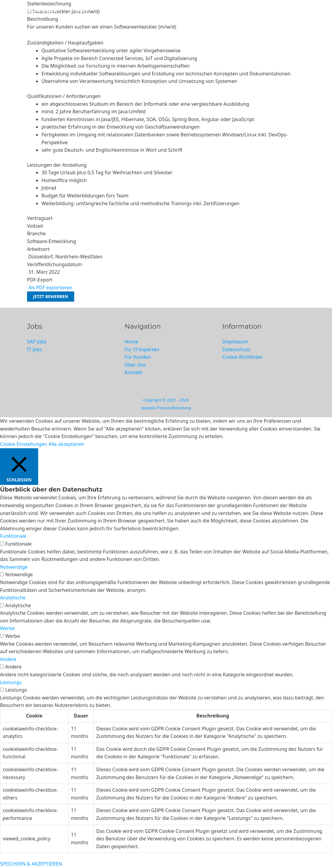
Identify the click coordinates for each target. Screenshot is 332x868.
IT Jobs (79, 9)
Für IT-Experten (154, 9)
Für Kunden (202, 9)
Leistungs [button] (11, 682)
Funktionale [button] (13, 536)
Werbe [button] (7, 629)
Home (132, 342)
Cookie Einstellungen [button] (24, 444)
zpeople (43, 9)
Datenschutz (236, 349)
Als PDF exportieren (50, 288)
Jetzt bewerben (51, 296)
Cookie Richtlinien (242, 357)
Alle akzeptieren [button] (67, 444)
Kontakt (276, 9)
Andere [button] (8, 659)
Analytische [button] (13, 598)
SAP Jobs (111, 9)
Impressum (235, 342)
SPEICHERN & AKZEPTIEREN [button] (31, 864)
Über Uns (241, 9)
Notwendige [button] (14, 567)
